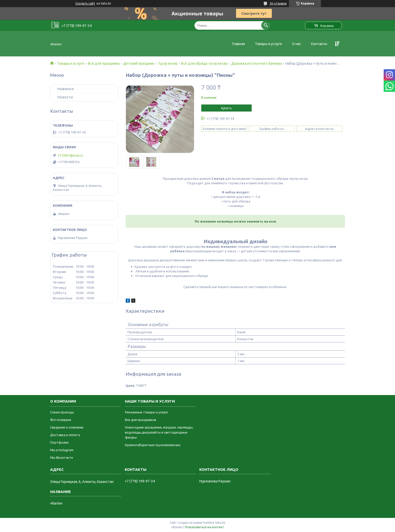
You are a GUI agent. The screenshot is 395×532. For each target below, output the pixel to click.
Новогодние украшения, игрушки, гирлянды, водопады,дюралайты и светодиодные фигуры (159, 432)
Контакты (319, 44)
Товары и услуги (268, 44)
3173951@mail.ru (70, 155)
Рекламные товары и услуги (146, 412)
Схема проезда (62, 412)
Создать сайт (85, 3)
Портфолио (59, 442)
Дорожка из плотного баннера (257, 63)
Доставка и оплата (65, 435)
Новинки (65, 89)
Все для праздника (104, 63)
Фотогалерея (61, 420)
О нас (297, 44)
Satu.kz (220, 523)
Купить (226, 108)
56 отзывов (278, 3)
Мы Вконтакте (62, 457)
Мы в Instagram (62, 450)
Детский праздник (139, 63)
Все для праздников (141, 420)
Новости (65, 97)
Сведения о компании (67, 427)
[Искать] (266, 25)
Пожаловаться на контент (204, 527)
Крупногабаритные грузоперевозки (153, 445)
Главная (238, 44)
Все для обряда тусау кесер (204, 63)
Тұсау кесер (168, 63)
